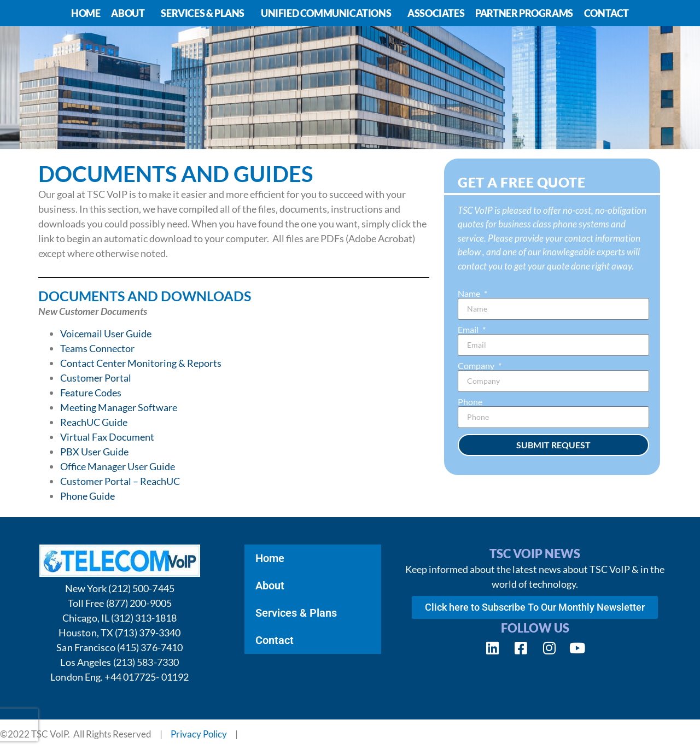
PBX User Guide (94, 452)
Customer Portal (96, 378)
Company (477, 366)
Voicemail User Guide (106, 333)
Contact (606, 13)
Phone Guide (87, 496)
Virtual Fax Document (107, 437)
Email (469, 330)
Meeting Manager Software (119, 407)
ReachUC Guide (94, 422)
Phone (470, 402)
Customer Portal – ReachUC (120, 481)
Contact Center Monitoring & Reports (141, 363)
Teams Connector (97, 348)
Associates (436, 13)
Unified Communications (329, 13)
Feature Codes (91, 393)
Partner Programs (524, 13)
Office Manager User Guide (118, 466)
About (130, 13)
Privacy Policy (199, 734)
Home (86, 13)
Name (470, 294)
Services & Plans (205, 13)
